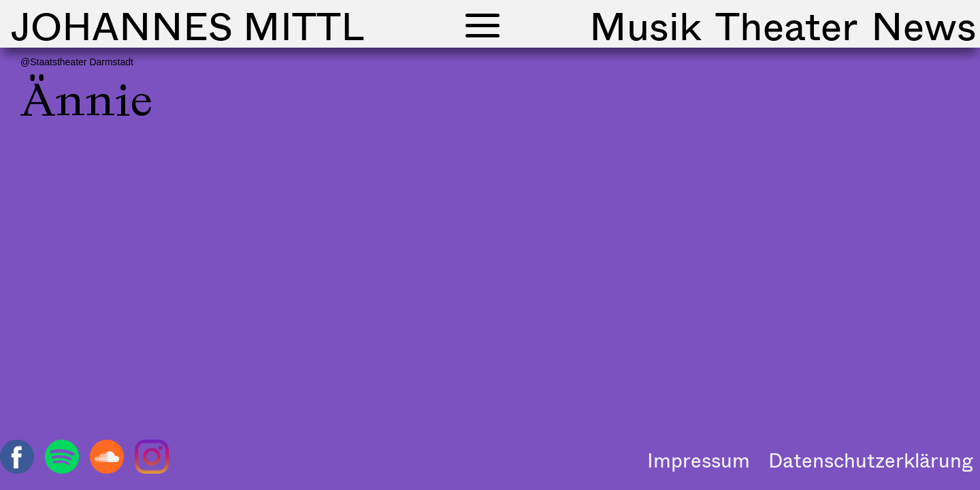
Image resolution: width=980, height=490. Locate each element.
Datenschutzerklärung (871, 460)
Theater (786, 25)
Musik (646, 25)
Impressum (699, 460)
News (924, 25)
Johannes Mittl (187, 25)
